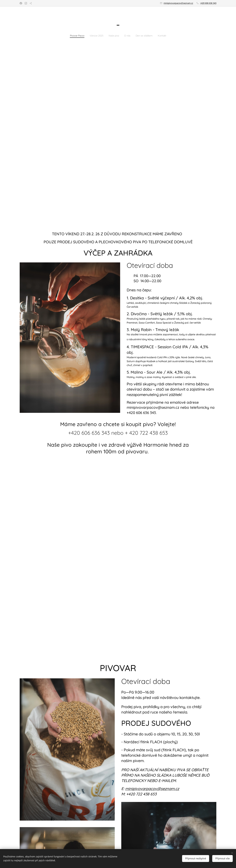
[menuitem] (72, 35)
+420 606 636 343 (208, 3)
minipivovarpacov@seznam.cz (178, 3)
